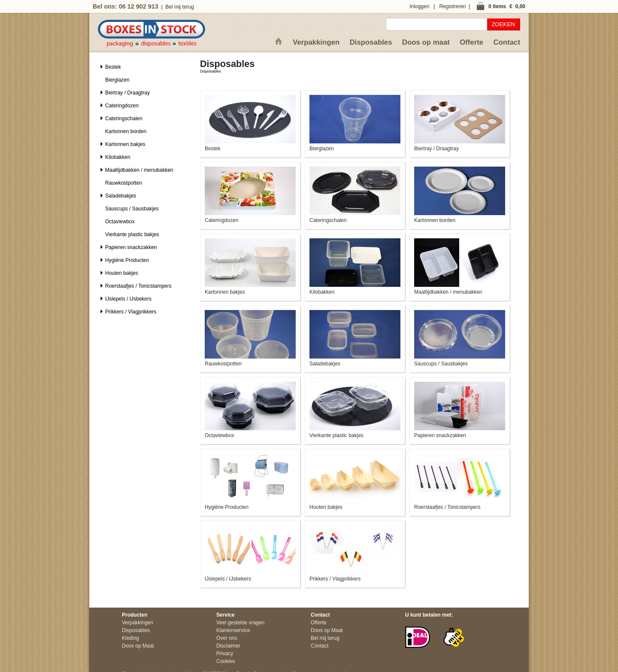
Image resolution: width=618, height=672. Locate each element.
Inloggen (419, 6)
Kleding (130, 638)
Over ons (227, 638)
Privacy (225, 654)
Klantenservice (233, 630)
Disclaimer (228, 646)
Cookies (226, 661)
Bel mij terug (180, 7)
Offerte (471, 42)
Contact (507, 42)
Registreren (452, 6)
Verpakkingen (316, 42)
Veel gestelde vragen (240, 623)
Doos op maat (426, 42)
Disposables (371, 42)
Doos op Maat (138, 646)
